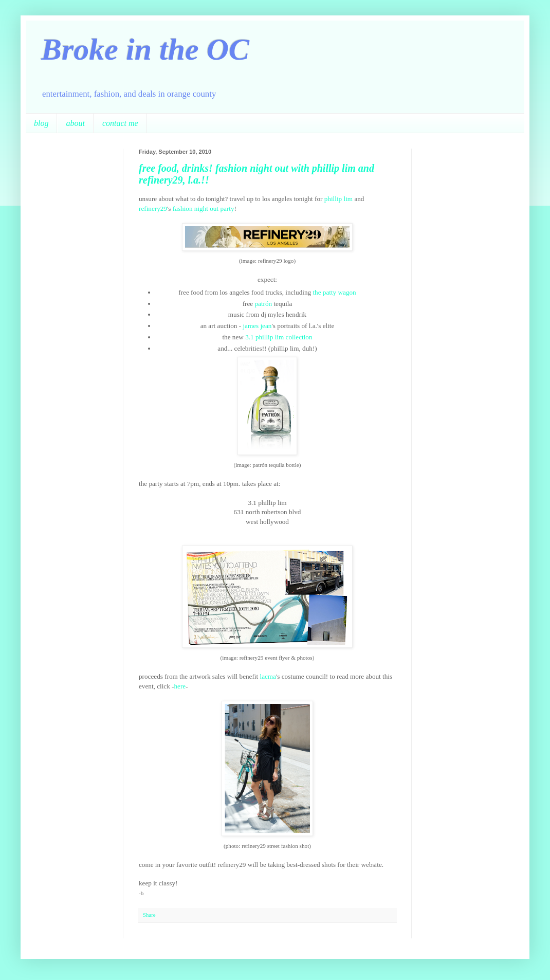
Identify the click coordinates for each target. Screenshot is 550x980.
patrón (264, 304)
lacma (268, 676)
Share (149, 915)
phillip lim (338, 199)
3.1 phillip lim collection (279, 337)
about (75, 123)
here (180, 686)
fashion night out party (204, 208)
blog (41, 123)
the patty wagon (334, 292)
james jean (257, 326)
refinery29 (153, 208)
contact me (120, 123)
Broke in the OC (145, 49)
